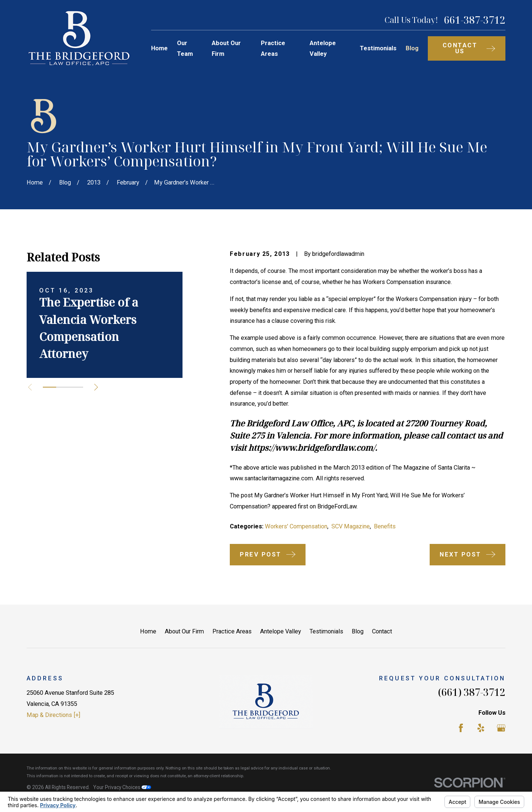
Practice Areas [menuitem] (273, 49)
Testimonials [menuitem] (378, 48)
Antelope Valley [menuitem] (323, 49)
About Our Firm (184, 631)
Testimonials (326, 631)
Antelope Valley (281, 631)
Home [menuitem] (159, 48)
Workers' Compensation (296, 526)
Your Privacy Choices (122, 787)
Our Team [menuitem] (185, 49)
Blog (358, 631)
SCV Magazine (351, 526)
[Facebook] (461, 728)
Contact (382, 631)
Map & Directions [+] (53, 715)
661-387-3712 (475, 20)
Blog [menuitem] (412, 48)
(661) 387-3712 (472, 692)
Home (148, 631)
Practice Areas (232, 631)
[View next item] (96, 387)
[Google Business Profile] (501, 728)
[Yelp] (481, 728)
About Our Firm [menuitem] (226, 49)
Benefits (385, 526)
